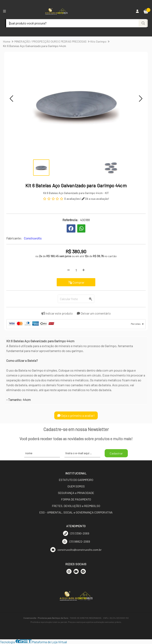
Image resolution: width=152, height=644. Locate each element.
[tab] (76, 324)
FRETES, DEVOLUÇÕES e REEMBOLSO (76, 506)
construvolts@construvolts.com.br (76, 550)
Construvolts (33, 238)
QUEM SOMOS (76, 486)
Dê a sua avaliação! (95, 199)
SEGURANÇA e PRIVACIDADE (76, 493)
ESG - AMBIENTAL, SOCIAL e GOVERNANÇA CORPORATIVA (76, 512)
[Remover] (68, 270)
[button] (11, 99)
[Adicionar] (84, 270)
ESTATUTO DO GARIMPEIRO (76, 480)
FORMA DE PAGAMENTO (76, 499)
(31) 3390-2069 (76, 533)
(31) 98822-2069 (76, 541)
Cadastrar (116, 453)
